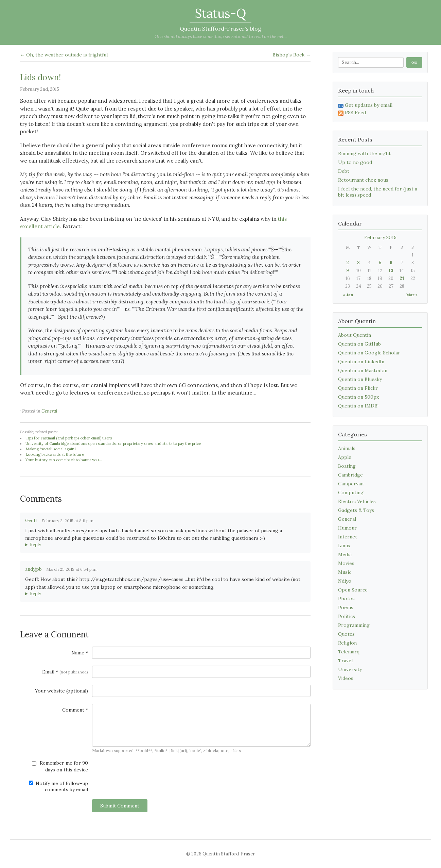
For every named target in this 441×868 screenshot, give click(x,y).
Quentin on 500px (358, 397)
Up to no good (355, 162)
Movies (346, 563)
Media (345, 554)
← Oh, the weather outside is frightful (64, 55)
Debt (344, 171)
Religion (347, 643)
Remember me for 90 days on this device (60, 766)
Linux (344, 546)
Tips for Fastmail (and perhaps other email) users (69, 438)
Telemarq (349, 652)
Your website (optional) (61, 691)
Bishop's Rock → (292, 55)
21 (402, 278)
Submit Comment (120, 806)
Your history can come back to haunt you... (64, 460)
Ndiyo (345, 581)
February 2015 (380, 237)
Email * (65, 672)
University (350, 669)
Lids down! (40, 77)
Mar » (412, 295)
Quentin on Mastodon (363, 370)
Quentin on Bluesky (360, 379)
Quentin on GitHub (359, 344)
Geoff (31, 521)
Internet (348, 537)
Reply (36, 545)
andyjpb (33, 569)
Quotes (346, 634)
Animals (347, 448)
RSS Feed (352, 113)
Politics (347, 616)
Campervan (351, 484)
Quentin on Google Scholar (369, 353)
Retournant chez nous (363, 180)
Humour (347, 528)
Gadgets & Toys (356, 510)
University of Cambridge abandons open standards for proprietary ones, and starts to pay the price (113, 444)
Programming (354, 625)
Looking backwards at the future (55, 454)
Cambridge (350, 475)
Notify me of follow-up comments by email (58, 786)
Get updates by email (365, 105)
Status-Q (220, 13)
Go (414, 62)
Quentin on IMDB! (358, 406)
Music (345, 572)
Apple (345, 457)
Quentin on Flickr (358, 388)
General (49, 411)
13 (391, 271)
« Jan (348, 295)
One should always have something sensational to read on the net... (221, 37)
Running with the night (364, 153)
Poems (346, 607)
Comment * (75, 710)
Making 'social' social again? (51, 449)
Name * (80, 653)
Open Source (353, 590)
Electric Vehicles (357, 501)
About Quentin (355, 335)
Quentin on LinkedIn (361, 362)
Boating (347, 466)
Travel (345, 661)
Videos (346, 678)
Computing (351, 493)
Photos (346, 599)
